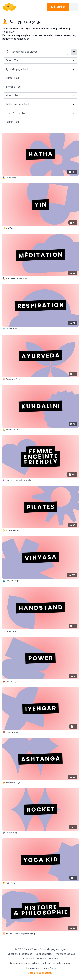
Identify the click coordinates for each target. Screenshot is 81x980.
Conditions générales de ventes (41, 959)
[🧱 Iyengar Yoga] (40, 732)
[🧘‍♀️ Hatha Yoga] (40, 178)
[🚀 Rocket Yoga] (40, 833)
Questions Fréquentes (20, 954)
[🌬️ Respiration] (40, 329)
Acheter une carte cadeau (24, 963)
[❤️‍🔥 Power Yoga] (40, 682)
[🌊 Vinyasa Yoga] (40, 581)
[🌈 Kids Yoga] (40, 883)
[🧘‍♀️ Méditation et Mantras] (40, 278)
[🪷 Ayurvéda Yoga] (40, 379)
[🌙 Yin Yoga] (40, 228)
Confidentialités (44, 954)
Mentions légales (65, 954)
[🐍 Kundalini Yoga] (40, 430)
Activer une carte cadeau (56, 963)
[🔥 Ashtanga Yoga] (40, 782)
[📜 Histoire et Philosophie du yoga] (40, 934)
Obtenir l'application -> (41, 973)
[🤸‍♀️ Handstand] (40, 631)
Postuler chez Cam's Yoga (41, 968)
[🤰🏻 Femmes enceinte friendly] (40, 480)
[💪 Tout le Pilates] (40, 530)
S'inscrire (58, 7)
